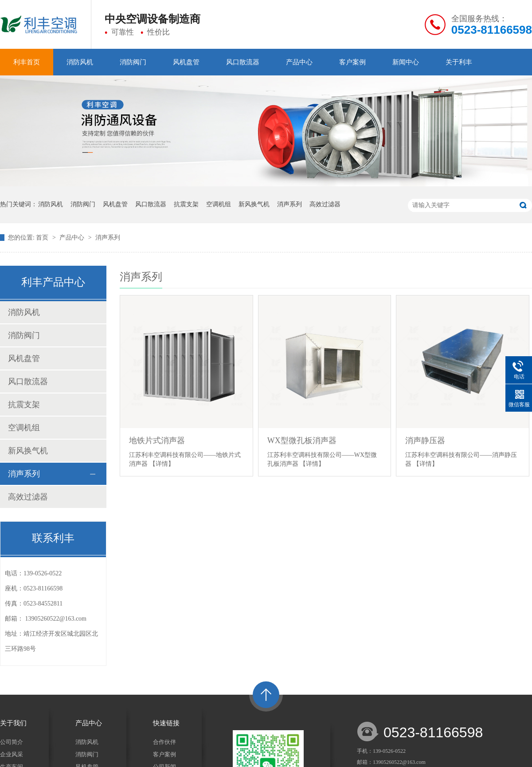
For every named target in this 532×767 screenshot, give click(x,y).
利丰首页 (27, 62)
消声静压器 (425, 441)
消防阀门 (133, 62)
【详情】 (162, 464)
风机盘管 (186, 62)
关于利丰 (459, 62)
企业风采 (12, 754)
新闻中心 (406, 62)
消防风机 (80, 62)
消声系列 (289, 204)
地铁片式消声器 (157, 441)
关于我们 (13, 723)
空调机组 (219, 204)
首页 (43, 238)
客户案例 (352, 62)
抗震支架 (186, 204)
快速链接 (166, 723)
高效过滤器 (325, 204)
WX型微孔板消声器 (302, 441)
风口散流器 (243, 62)
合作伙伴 (164, 742)
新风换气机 (254, 204)
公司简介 (12, 742)
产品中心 (299, 62)
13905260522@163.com (56, 619)
